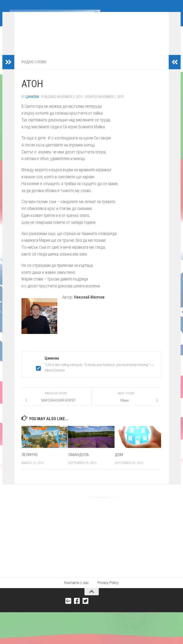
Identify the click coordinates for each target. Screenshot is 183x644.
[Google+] (68, 608)
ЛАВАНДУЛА (78, 462)
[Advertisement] (91, 541)
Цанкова (32, 104)
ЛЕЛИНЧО (29, 462)
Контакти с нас (77, 590)
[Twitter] (86, 608)
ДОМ (119, 462)
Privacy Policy (108, 590)
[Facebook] (77, 608)
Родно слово (34, 69)
